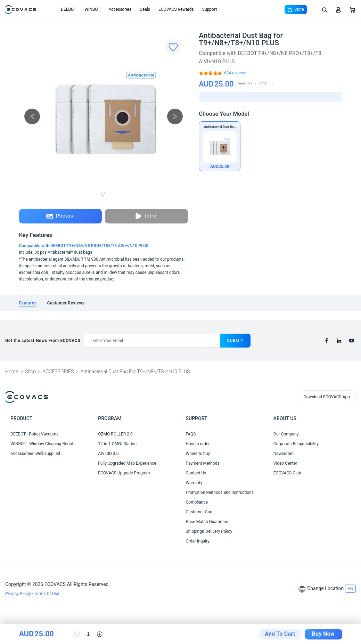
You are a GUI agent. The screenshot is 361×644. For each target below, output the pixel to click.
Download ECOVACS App (327, 397)
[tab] (28, 303)
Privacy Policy (19, 594)
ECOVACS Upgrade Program (124, 473)
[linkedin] (339, 341)
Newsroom (284, 454)
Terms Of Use (47, 594)
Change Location (325, 588)
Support (210, 9)
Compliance (197, 502)
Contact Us (196, 473)
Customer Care (200, 512)
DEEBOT (68, 9)
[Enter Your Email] (152, 341)
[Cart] (352, 10)
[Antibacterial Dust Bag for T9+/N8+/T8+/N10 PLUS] (235, 73)
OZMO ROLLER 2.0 (115, 434)
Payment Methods (203, 463)
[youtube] (352, 341)
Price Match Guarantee (207, 522)
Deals (145, 9)
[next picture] (175, 117)
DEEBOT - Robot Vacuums (34, 434)
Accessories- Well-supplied (35, 454)
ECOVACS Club (287, 473)
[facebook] (327, 341)
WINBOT (92, 9)
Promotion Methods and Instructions (220, 492)
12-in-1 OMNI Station (117, 444)
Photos (60, 216)
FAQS (191, 434)
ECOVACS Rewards (176, 9)
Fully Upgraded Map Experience (127, 463)
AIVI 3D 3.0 (108, 454)
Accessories (120, 9)
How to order (198, 444)
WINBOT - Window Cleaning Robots (43, 444)
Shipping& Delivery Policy (209, 531)
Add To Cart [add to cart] (280, 634)
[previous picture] (32, 117)
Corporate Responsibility (296, 444)
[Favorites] (173, 47)
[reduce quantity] (77, 634)
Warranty (194, 483)
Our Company (286, 434)
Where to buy (198, 454)
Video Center (285, 463)
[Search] (325, 10)
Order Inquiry (198, 541)
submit (236, 341)
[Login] (338, 10)
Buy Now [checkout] (323, 634)
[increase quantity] (100, 634)
